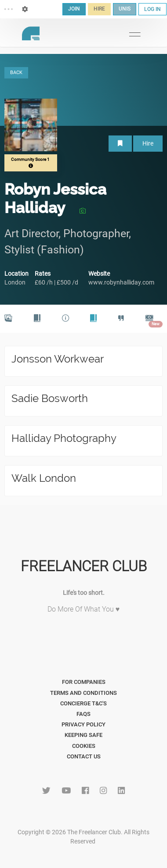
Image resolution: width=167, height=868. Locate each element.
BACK (16, 73)
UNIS (125, 9)
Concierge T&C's (83, 703)
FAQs (83, 714)
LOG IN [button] (152, 9)
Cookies (84, 746)
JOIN (74, 9)
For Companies (84, 682)
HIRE (99, 9)
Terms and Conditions (83, 693)
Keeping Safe (83, 735)
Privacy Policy (83, 724)
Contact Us (84, 756)
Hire (148, 143)
